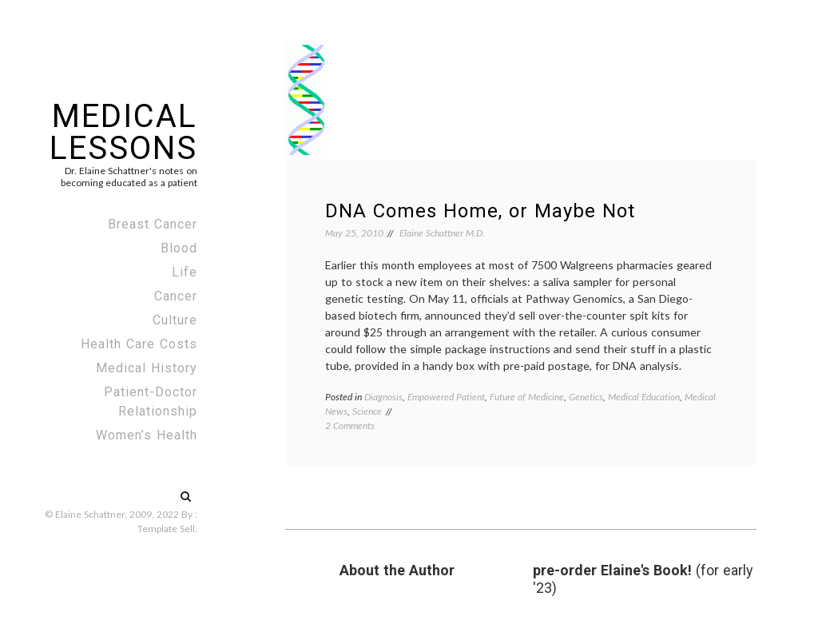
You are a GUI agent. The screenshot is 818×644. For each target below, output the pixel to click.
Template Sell (166, 529)
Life (185, 272)
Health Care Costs (139, 344)
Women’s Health (147, 435)
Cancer (176, 296)
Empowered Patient (446, 397)
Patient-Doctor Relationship (151, 402)
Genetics (586, 397)
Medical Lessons (123, 132)
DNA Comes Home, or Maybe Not (480, 211)
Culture (175, 320)
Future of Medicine (527, 397)
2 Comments (350, 425)
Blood (179, 248)
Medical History (147, 368)
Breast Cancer (153, 224)
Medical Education (644, 397)
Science (367, 411)
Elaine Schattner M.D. (442, 233)
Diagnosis (383, 397)
